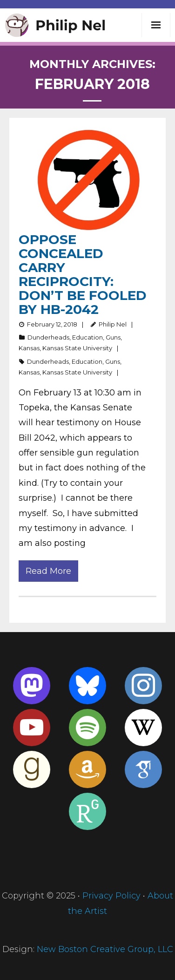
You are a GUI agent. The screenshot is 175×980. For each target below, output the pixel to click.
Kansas (29, 348)
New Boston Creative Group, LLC (105, 949)
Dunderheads (48, 337)
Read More (48, 571)
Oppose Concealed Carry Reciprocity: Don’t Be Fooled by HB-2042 (83, 274)
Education (87, 337)
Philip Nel (113, 324)
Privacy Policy (111, 896)
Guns (113, 337)
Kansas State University (77, 348)
